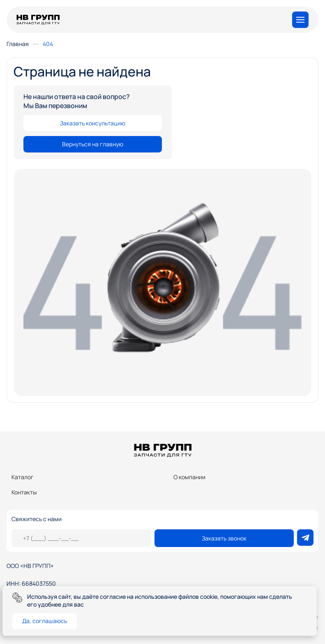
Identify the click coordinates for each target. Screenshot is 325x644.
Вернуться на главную (93, 144)
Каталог (23, 477)
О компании (189, 477)
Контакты (24, 492)
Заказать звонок (224, 538)
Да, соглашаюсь (45, 621)
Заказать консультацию (93, 123)
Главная (18, 44)
